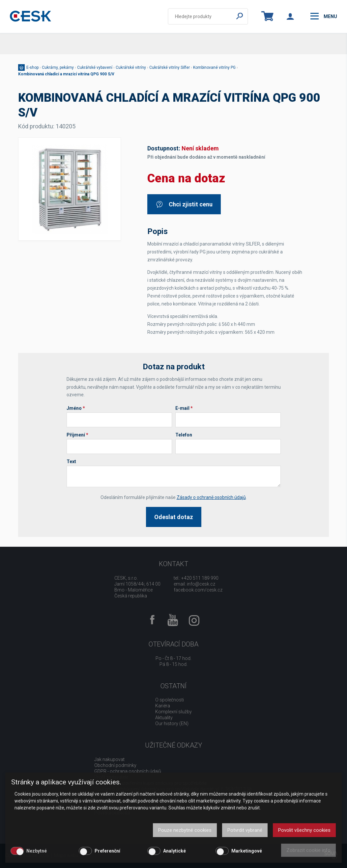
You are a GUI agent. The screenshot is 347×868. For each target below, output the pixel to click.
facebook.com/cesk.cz (198, 590)
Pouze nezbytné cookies (185, 830)
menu (324, 16)
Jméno (76, 408)
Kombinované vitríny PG (214, 67)
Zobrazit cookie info (308, 850)
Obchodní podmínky (115, 765)
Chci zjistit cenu (184, 204)
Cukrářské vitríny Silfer (170, 67)
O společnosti (170, 700)
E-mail (184, 408)
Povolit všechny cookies (304, 830)
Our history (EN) (172, 723)
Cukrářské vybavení (95, 67)
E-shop (32, 67)
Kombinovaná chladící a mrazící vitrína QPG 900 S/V (66, 74)
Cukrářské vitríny (131, 67)
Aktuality (164, 718)
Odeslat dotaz (174, 517)
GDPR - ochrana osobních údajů (128, 771)
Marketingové (247, 851)
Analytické (174, 851)
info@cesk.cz (201, 584)
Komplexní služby (173, 712)
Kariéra (163, 706)
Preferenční (107, 851)
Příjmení (77, 435)
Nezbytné (37, 851)
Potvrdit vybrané (245, 830)
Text (71, 461)
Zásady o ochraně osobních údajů (211, 497)
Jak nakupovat (109, 759)
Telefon (184, 435)
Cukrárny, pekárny (58, 67)
